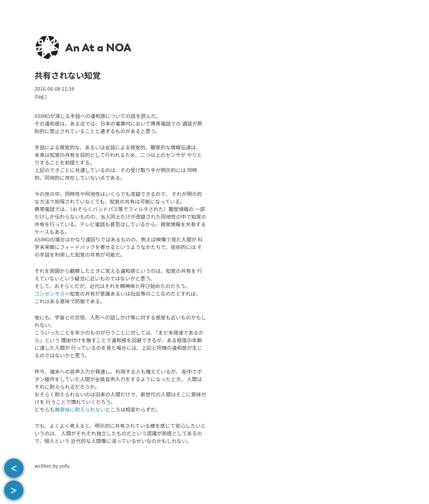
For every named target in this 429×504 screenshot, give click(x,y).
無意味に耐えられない (80, 409)
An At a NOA (98, 48)
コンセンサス (50, 293)
